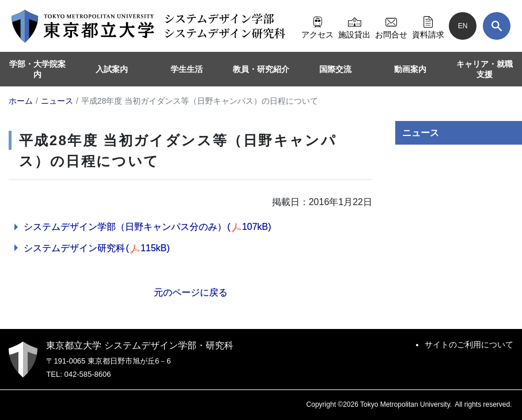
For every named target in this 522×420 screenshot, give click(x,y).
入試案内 (112, 69)
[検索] (497, 26)
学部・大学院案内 (37, 69)
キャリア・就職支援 (485, 69)
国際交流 (335, 69)
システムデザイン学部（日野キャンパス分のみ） (147, 227)
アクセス (317, 26)
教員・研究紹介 (261, 69)
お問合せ (391, 26)
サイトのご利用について (469, 345)
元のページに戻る (191, 292)
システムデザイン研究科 (97, 248)
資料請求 (428, 26)
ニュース (421, 133)
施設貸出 (354, 26)
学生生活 (187, 69)
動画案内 (410, 69)
